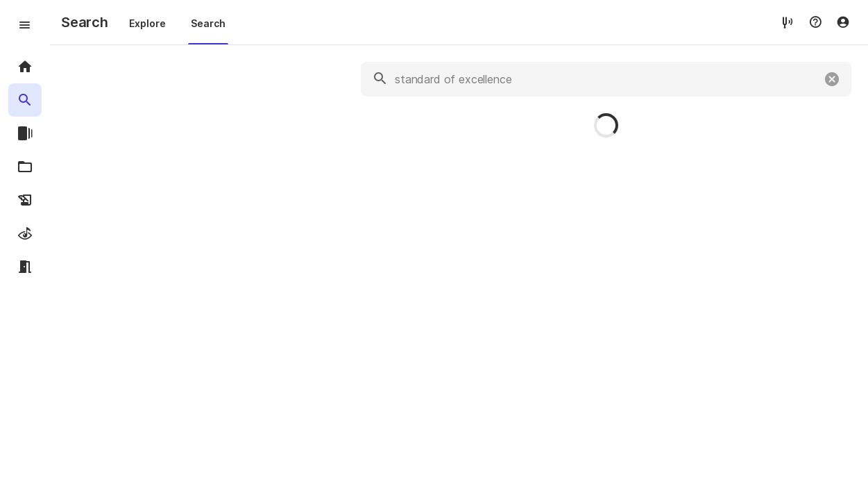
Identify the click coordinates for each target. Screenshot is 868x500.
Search (208, 23)
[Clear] (832, 79)
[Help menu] (815, 22)
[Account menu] (843, 22)
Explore (147, 23)
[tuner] (788, 22)
